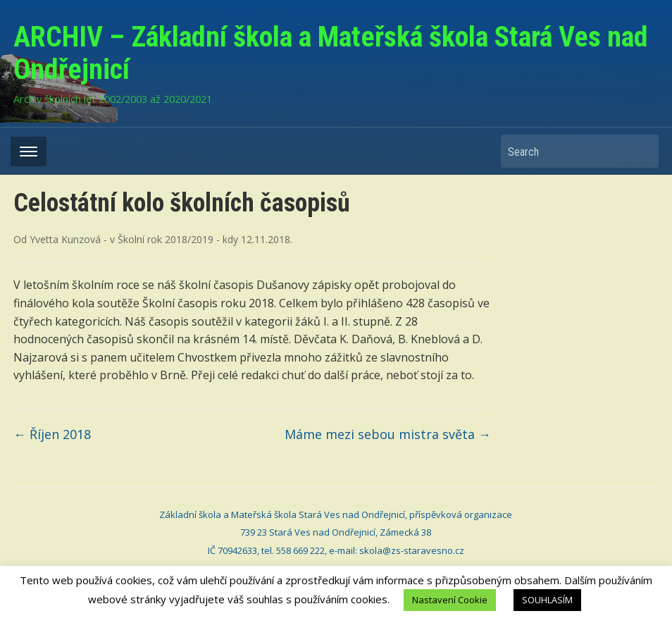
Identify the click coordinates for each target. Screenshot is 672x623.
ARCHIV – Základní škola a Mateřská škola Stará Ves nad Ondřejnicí (331, 53)
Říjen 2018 (52, 434)
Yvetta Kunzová (65, 239)
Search (641, 151)
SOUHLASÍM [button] (547, 600)
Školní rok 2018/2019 (166, 239)
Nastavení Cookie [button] (450, 600)
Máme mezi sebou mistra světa (388, 434)
